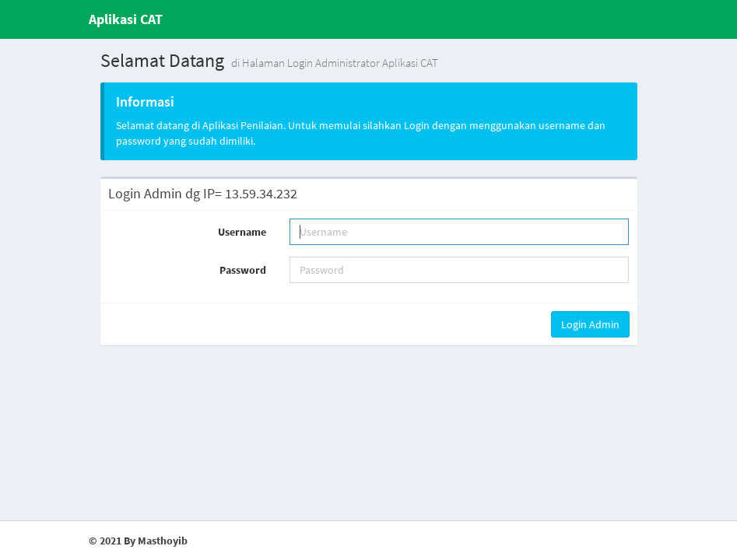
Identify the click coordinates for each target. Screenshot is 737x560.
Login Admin (590, 324)
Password (243, 270)
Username (242, 232)
